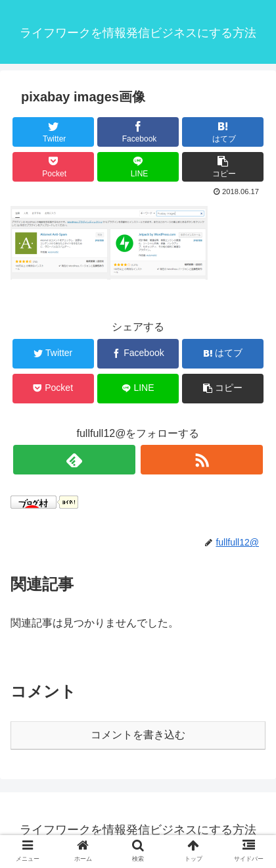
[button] (223, 167)
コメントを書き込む (138, 735)
